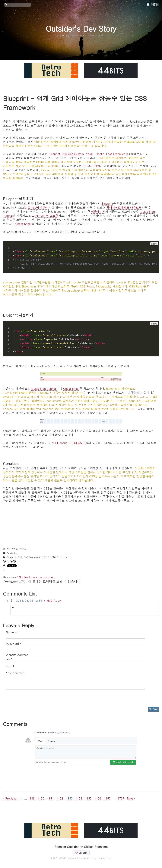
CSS (20, 557)
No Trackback (28, 577)
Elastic (100, 154)
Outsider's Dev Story (81, 28)
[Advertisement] (81, 523)
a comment (48, 577)
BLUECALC (78, 443)
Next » (131, 798)
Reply (58, 600)
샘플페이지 (98, 211)
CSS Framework (32, 557)
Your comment (16, 673)
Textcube (85, 858)
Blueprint (54, 154)
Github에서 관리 (38, 207)
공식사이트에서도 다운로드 (124, 207)
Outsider (63, 858)
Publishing (12, 553)
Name (11, 632)
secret (10, 666)
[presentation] (29, 697)
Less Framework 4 (118, 154)
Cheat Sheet (23, 224)
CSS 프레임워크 (50, 557)
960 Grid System (73, 154)
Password (14, 643)
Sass (86, 166)
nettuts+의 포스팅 (47, 215)
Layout (63, 557)
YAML (90, 154)
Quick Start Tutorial (44, 388)
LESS (96, 166)
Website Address (17, 655)
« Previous (10, 798)
